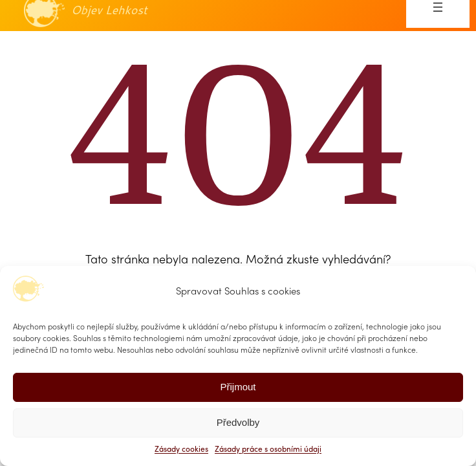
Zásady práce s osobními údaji (268, 450)
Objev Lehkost (109, 10)
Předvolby (238, 422)
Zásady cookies (181, 450)
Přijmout (238, 387)
